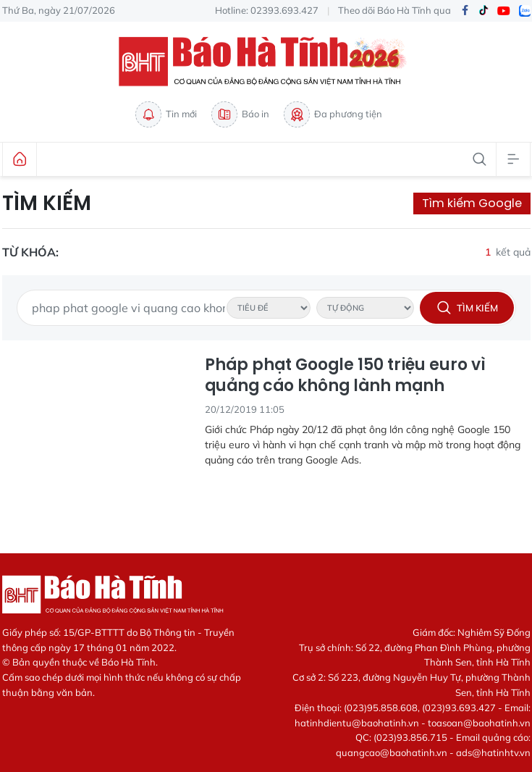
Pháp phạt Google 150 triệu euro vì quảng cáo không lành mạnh (345, 375)
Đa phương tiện (333, 114)
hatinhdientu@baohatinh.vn (357, 723)
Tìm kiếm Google (472, 203)
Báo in (240, 114)
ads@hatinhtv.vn (493, 752)
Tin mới (166, 114)
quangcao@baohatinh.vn (392, 752)
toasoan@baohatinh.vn (479, 723)
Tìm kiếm (47, 204)
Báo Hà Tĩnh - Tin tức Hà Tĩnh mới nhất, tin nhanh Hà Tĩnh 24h (266, 62)
